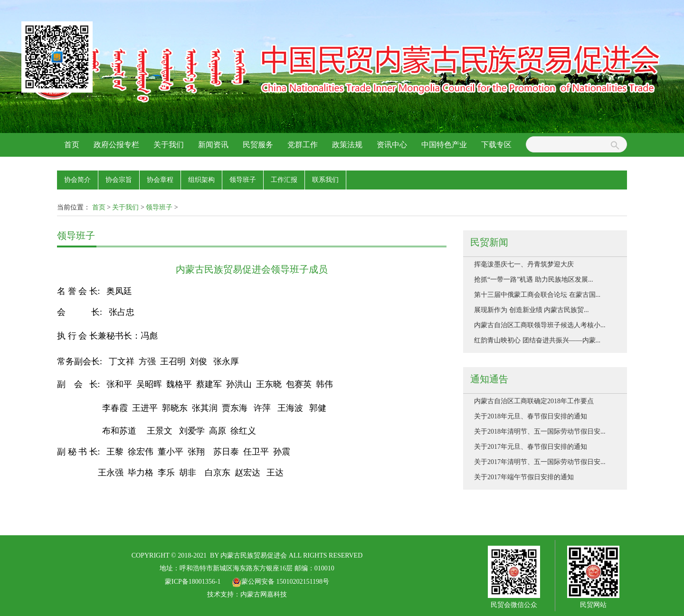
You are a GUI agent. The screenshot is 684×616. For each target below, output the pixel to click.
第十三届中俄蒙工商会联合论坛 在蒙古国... (537, 295)
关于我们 (169, 145)
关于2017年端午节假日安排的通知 (524, 477)
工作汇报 (284, 180)
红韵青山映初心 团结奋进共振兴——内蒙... (537, 340)
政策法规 (347, 145)
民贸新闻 (489, 242)
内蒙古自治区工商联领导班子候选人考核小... (540, 325)
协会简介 (77, 180)
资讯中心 (392, 145)
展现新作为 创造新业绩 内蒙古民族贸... (532, 310)
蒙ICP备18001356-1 (193, 582)
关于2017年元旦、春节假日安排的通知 (531, 447)
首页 (72, 145)
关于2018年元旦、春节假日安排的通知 (531, 416)
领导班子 (243, 180)
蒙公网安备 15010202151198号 (280, 582)
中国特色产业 (444, 145)
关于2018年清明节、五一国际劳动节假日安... (540, 431)
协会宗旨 (119, 180)
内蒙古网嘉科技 (264, 594)
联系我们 (325, 180)
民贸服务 (258, 145)
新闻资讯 (213, 145)
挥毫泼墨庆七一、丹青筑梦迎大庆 (524, 264)
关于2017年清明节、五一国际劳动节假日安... (540, 462)
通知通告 (489, 379)
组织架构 (201, 180)
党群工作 (303, 145)
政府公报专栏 (116, 145)
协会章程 (160, 180)
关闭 (84, 94)
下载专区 (496, 145)
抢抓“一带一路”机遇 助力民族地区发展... (533, 280)
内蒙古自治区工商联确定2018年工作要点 (534, 401)
